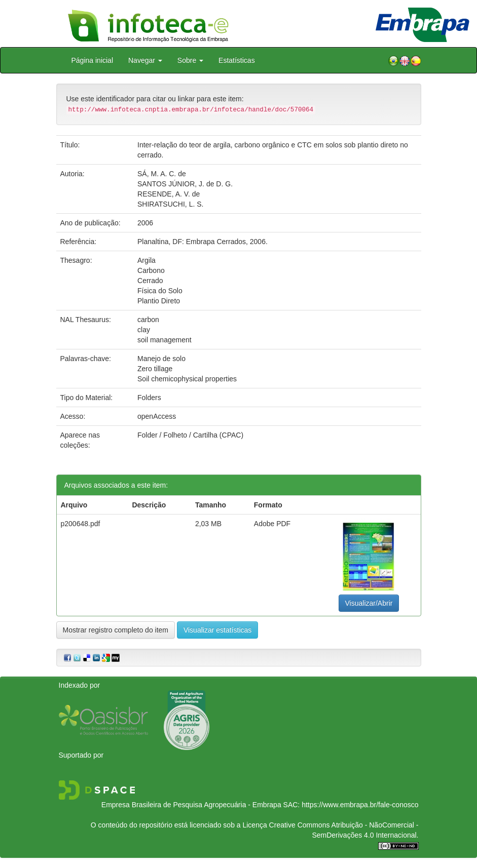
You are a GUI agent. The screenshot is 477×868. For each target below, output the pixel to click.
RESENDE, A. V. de (169, 194)
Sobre (190, 60)
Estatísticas (237, 60)
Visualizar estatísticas (217, 630)
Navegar (145, 60)
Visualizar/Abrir (369, 603)
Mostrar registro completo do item (116, 630)
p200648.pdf (81, 524)
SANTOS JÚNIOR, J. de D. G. (185, 184)
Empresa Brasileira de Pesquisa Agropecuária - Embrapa (191, 805)
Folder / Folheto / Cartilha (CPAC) (190, 435)
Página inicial (93, 60)
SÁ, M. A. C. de (162, 174)
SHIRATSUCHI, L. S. (170, 204)
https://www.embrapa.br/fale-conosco (360, 805)
